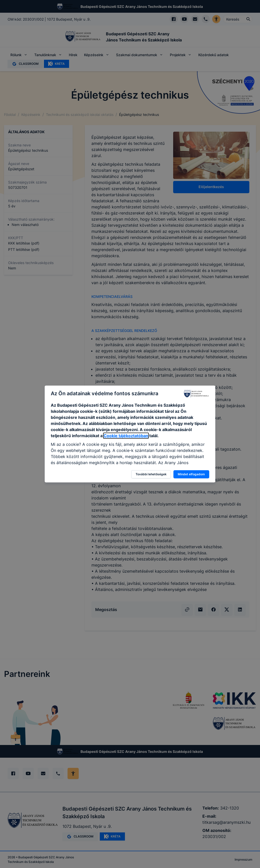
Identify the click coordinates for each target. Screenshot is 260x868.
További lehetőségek (151, 474)
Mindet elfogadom (191, 474)
